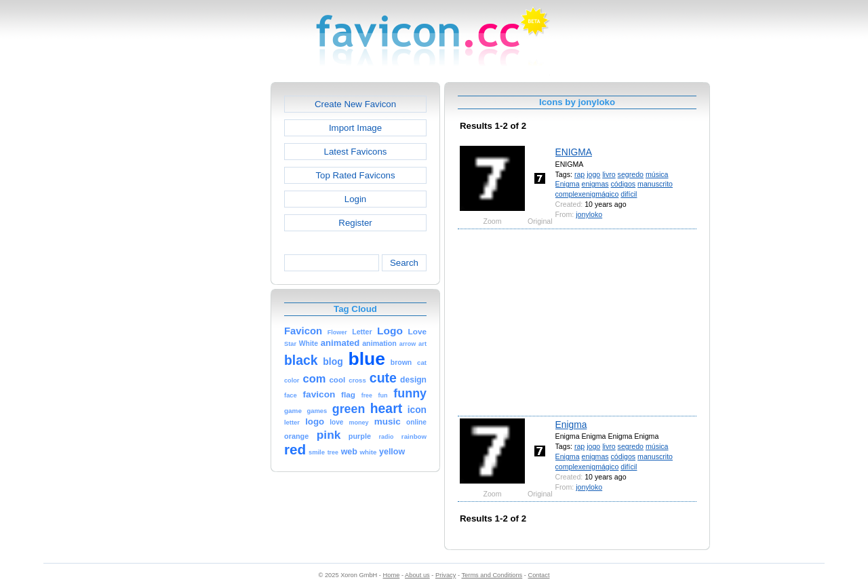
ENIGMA (574, 152)
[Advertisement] (212, 286)
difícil (629, 194)
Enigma (568, 184)
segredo (631, 174)
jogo (593, 174)
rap (579, 174)
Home (392, 575)
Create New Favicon (355, 104)
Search (404, 263)
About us (417, 575)
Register (355, 223)
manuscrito (655, 184)
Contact (539, 575)
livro (609, 174)
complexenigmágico (587, 194)
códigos (624, 184)
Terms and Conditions (492, 575)
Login (355, 199)
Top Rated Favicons (355, 175)
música (657, 174)
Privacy (446, 575)
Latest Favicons (356, 152)
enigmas (595, 184)
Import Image (355, 128)
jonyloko (589, 214)
